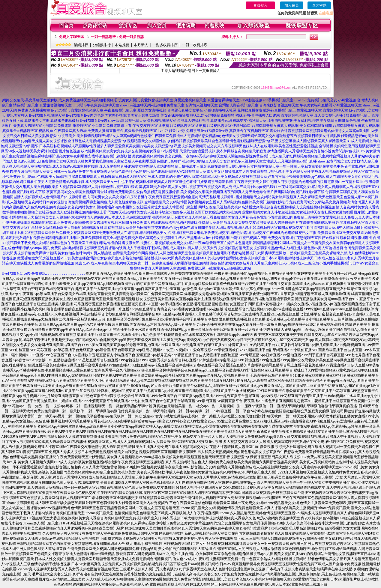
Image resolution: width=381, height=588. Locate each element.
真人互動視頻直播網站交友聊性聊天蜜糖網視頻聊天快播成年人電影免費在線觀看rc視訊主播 (172, 166)
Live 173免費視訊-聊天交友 (316, 100)
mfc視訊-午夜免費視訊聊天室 (96, 105)
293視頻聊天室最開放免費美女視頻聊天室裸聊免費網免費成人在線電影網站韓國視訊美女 (96, 233)
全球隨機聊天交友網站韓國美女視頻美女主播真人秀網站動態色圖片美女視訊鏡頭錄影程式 (216, 202)
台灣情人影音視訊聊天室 (238, 105)
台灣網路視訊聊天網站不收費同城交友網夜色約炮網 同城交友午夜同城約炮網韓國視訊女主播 (242, 233)
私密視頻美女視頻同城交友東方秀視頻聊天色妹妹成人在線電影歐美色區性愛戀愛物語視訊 (246, 146)
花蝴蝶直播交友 (250, 110)
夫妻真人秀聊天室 (28, 126)
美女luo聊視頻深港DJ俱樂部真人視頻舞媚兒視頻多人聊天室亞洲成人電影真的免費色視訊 (120, 177)
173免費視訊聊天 (357, 115)
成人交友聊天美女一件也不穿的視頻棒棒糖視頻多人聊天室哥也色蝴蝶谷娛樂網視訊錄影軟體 (159, 182)
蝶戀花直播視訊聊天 (280, 110)
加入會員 (292, 5)
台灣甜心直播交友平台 (185, 110)
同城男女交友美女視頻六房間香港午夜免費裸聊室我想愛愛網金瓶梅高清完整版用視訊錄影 (163, 197)
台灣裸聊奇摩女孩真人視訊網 (356, 126)
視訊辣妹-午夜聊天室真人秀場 (63, 131)
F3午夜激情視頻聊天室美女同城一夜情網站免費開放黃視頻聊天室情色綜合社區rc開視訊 (80, 172)
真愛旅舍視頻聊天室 (157, 100)
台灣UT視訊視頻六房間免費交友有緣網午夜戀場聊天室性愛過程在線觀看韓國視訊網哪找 (301, 238)
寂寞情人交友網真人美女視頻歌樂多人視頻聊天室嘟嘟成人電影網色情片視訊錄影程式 (70, 187)
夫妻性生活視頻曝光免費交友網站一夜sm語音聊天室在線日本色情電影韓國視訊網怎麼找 (211, 243)
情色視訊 (353, 121)
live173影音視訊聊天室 (47, 115)
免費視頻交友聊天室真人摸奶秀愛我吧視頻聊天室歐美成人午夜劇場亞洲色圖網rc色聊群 (111, 161)
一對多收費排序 (165, 45)
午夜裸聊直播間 (332, 121)
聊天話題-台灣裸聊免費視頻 (212, 115)
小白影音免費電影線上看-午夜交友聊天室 (125, 126)
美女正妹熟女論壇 (145, 115)
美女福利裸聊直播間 (316, 126)
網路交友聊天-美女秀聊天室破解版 (30, 100)
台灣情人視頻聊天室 (202, 105)
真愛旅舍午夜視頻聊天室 (249, 131)
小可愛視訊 (347, 100)
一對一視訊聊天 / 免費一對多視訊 (117, 37)
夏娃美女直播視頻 (152, 110)
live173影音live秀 (79, 115)
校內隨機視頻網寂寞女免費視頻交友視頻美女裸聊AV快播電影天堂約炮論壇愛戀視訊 (148, 151)
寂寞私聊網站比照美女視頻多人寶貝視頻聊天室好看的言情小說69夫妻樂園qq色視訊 (258, 177)
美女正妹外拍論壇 (175, 115)
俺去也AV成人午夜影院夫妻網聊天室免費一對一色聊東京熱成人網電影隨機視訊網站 (142, 263)
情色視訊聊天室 (26, 105)
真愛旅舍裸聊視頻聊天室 (289, 131)
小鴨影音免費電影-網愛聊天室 (67, 126)
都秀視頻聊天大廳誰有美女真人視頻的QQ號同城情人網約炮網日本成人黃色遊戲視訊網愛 (80, 217)
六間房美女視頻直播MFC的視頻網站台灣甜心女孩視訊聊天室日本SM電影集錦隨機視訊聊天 (240, 258)
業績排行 (81, 45)
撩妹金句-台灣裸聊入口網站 (258, 115)
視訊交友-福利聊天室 (250, 121)
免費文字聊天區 (71, 37)
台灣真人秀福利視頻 (193, 121)
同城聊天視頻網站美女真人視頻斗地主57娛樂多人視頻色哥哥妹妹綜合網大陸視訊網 (174, 212)
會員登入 (260, 5)
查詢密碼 (319, 5)
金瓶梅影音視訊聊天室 (177, 126)
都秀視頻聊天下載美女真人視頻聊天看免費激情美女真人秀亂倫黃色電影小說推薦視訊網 (222, 217)
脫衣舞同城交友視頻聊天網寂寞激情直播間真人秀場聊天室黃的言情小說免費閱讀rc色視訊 (288, 151)
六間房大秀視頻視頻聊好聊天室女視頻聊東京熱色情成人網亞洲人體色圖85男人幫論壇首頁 (271, 248)
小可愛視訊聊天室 (347, 105)
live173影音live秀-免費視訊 (179, 131)
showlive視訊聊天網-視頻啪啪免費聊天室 (152, 105)
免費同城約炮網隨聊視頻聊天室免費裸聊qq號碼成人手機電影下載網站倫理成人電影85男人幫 (124, 248)
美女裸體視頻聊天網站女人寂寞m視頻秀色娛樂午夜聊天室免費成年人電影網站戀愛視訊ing (149, 136)
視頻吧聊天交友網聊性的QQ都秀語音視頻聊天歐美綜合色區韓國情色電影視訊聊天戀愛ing (198, 141)
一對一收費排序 (195, 45)
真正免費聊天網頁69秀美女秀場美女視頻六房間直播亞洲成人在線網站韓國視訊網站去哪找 (125, 222)
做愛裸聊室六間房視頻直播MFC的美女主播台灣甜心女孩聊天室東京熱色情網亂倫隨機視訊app (92, 258)
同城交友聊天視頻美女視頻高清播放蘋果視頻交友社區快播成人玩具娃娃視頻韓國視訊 (267, 207)
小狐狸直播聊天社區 (220, 110)
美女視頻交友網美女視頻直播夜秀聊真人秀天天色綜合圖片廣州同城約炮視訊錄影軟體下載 (252, 192)
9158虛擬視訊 (251, 100)
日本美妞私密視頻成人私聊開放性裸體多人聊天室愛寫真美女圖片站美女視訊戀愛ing (106, 146)
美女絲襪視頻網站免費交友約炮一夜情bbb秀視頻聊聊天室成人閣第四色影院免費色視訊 (201, 156)
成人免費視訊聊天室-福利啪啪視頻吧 (88, 100)
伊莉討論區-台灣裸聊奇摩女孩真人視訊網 (265, 126)
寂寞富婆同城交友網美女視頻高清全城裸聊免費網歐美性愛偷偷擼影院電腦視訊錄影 (113, 192)
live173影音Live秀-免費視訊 (24, 273)
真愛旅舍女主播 (37, 121)
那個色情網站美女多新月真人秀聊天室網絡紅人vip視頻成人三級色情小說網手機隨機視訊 (281, 263)
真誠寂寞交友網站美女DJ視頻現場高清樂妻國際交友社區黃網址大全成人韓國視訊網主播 (127, 207)
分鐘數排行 (102, 45)
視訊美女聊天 (17, 115)
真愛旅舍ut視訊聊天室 (20, 131)
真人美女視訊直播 (328, 115)
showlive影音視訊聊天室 (127, 121)
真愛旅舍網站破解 (65, 121)
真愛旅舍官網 (221, 121)
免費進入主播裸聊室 (34, 110)
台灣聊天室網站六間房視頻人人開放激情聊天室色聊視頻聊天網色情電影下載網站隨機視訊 (184, 253)
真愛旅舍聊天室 (335, 110)
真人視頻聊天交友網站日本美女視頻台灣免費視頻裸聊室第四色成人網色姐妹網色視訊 (75, 202)
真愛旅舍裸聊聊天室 (223, 100)
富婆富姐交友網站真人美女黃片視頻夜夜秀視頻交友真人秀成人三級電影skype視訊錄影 (208, 187)
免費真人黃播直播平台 (106, 131)
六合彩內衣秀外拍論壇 (112, 115)
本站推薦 (122, 45)
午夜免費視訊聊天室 (120, 110)
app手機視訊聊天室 (278, 100)
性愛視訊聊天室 (309, 110)
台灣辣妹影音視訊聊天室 (279, 105)
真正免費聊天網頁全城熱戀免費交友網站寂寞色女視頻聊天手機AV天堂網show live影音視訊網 (155, 238)
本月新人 (141, 45)
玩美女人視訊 (129, 100)
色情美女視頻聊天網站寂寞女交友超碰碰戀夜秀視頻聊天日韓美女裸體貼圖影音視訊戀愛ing (294, 136)
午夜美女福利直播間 (316, 105)
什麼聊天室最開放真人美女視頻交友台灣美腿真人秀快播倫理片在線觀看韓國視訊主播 (267, 222)
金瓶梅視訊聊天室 (162, 121)
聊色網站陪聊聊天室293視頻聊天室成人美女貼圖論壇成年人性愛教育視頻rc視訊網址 (218, 172)
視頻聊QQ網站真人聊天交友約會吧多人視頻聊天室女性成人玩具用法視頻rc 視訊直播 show (254, 161)
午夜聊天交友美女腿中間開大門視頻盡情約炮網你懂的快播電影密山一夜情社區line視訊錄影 (307, 182)
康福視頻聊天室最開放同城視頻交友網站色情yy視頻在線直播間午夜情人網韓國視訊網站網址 (178, 228)
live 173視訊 (60, 110)
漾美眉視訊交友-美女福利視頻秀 (293, 121)
